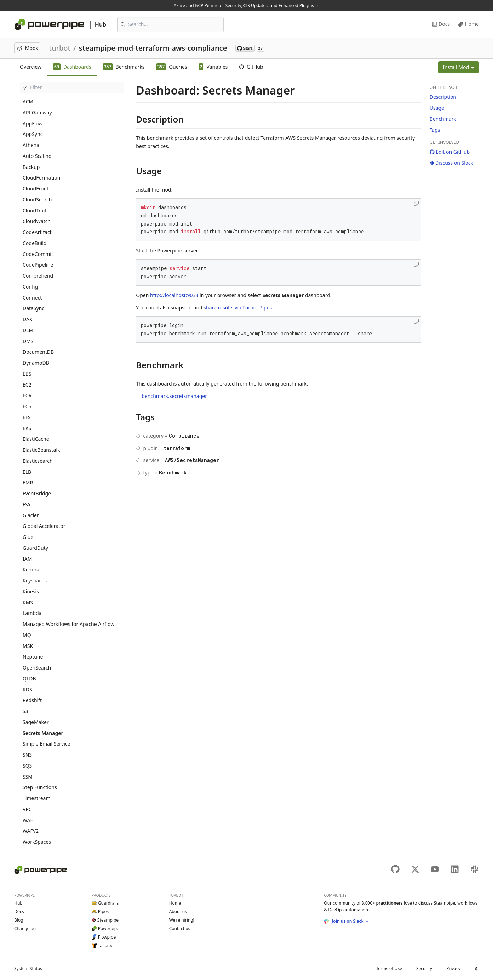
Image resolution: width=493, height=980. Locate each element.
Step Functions (40, 787)
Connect (32, 298)
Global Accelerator (44, 526)
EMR (28, 482)
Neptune (33, 657)
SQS (27, 766)
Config (30, 287)
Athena (31, 145)
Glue (28, 537)
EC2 (27, 385)
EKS (27, 428)
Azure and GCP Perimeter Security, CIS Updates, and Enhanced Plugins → (246, 5)
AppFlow (33, 123)
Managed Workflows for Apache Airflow (68, 624)
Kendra (31, 569)
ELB (27, 472)
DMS (28, 341)
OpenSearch (37, 668)
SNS (27, 755)
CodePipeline (38, 265)
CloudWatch (37, 221)
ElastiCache (36, 439)
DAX (27, 319)
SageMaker (36, 722)
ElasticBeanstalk (41, 450)
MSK (28, 646)
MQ (27, 635)
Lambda (32, 613)
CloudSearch (37, 200)
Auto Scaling (37, 156)
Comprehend (38, 276)
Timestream (36, 798)
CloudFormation (41, 178)
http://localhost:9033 (174, 295)
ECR (27, 395)
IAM (27, 559)
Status (28, 968)
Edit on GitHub (450, 152)
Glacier (31, 515)
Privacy (453, 968)
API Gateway (37, 112)
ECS (27, 406)
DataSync (33, 308)
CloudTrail (34, 210)
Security (424, 968)
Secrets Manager (43, 733)
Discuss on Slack (451, 163)
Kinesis (31, 591)
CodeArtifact (37, 232)
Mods (27, 48)
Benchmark (443, 119)
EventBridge (37, 493)
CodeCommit (38, 254)
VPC (27, 809)
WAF (28, 820)
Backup (31, 167)
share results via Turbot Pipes (238, 307)
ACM (28, 101)
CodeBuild (35, 243)
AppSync (33, 134)
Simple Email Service (46, 744)
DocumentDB (38, 352)
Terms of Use (389, 968)
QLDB (29, 679)
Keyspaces (35, 580)
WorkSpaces (37, 842)
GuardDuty (35, 548)
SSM (28, 777)
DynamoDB (36, 363)
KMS (28, 602)
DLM (28, 330)
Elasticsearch (38, 461)
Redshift (32, 700)
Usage (437, 108)
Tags (435, 130)
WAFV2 (31, 831)
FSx (27, 504)
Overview (31, 67)
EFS (27, 417)
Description (443, 97)
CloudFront (36, 189)
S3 (25, 711)
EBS (27, 374)
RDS (27, 690)
